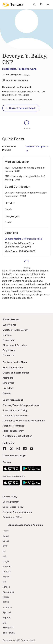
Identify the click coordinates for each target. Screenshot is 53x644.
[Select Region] (41, 5)
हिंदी (4, 582)
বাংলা (5, 546)
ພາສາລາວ (7, 607)
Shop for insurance (13, 368)
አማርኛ (6, 531)
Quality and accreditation (16, 373)
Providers (8, 388)
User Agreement (11, 502)
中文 (5, 556)
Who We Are (10, 325)
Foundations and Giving (15, 410)
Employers (8, 383)
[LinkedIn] (25, 449)
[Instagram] (18, 449)
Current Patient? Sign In (21, 108)
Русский (7, 612)
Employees (9, 350)
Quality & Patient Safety (15, 330)
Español (7, 617)
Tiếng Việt (8, 628)
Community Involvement (16, 415)
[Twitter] (11, 449)
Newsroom (9, 340)
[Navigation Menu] (48, 5)
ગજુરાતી (6, 577)
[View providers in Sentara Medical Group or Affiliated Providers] (26, 75)
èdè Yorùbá (9, 633)
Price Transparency (13, 431)
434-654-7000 (27, 251)
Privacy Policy (10, 497)
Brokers (7, 393)
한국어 (6, 602)
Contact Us (9, 355)
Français (7, 566)
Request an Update (37, 148)
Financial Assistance (14, 426)
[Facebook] (5, 449)
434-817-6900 (24, 100)
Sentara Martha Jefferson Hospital (24, 239)
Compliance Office (12, 517)
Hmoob (6, 587)
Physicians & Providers (15, 345)
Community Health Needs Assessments (24, 421)
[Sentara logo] (13, 5)
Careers (7, 335)
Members (8, 378)
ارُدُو (5, 623)
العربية (6, 536)
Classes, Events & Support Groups (21, 405)
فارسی (6, 561)
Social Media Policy (13, 507)
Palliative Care (27, 69)
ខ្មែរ (4, 551)
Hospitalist (9, 69)
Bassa (6, 541)
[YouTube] (32, 449)
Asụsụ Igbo (8, 592)
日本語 (6, 597)
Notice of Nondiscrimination (17, 512)
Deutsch (7, 571)
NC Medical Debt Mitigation (17, 436)
